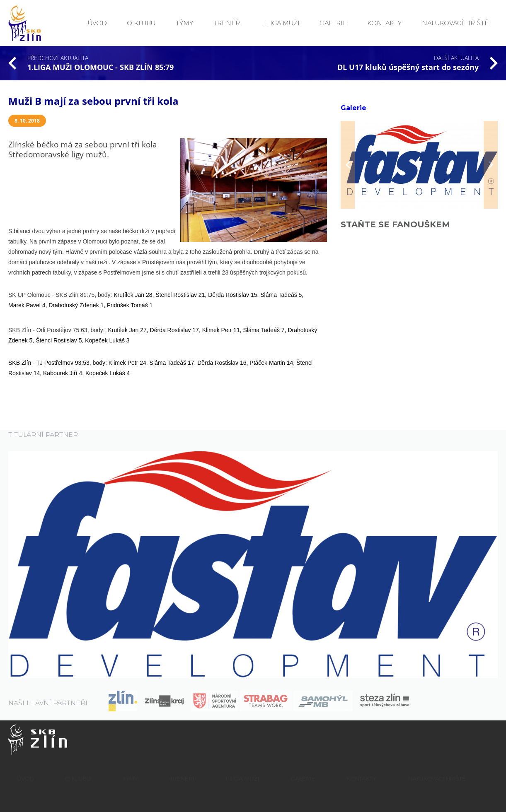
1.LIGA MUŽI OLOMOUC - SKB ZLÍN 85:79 (100, 67)
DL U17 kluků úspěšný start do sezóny (408, 67)
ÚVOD (97, 23)
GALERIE (333, 23)
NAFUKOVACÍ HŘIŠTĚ (455, 23)
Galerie (353, 108)
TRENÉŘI (228, 23)
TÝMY (184, 23)
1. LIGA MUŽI (281, 23)
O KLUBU (141, 23)
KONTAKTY (384, 23)
